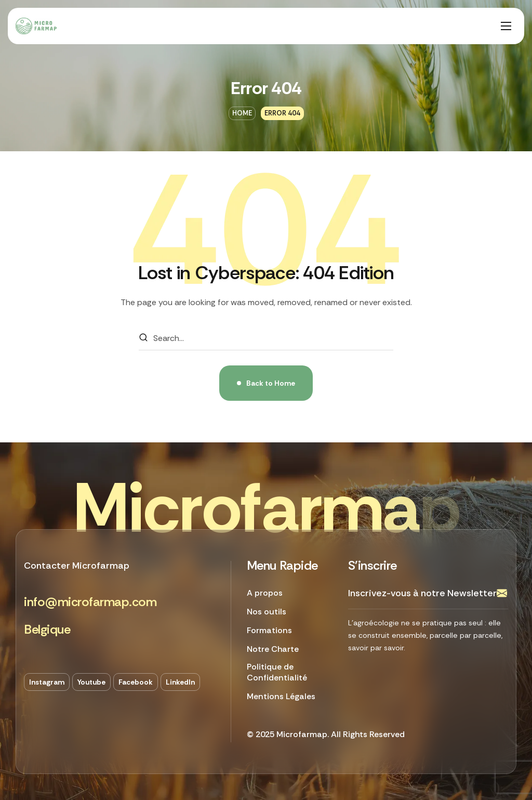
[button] (90, 602)
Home (242, 113)
